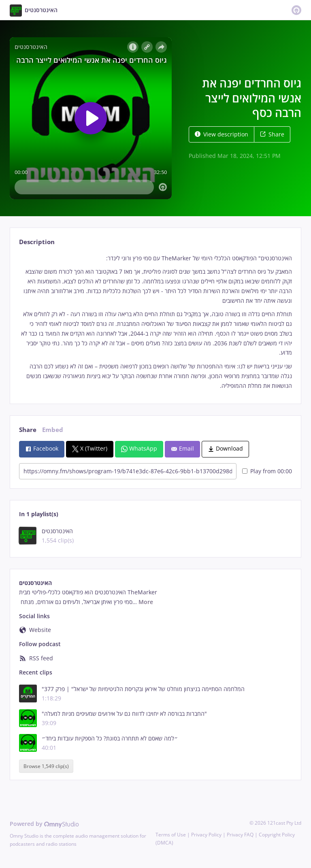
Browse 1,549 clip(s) (46, 766)
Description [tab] (37, 242)
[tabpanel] (155, 322)
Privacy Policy (206, 835)
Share (272, 134)
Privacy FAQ (240, 835)
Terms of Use (171, 835)
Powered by (44, 824)
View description (222, 134)
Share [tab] (28, 430)
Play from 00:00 (267, 471)
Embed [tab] (53, 430)
